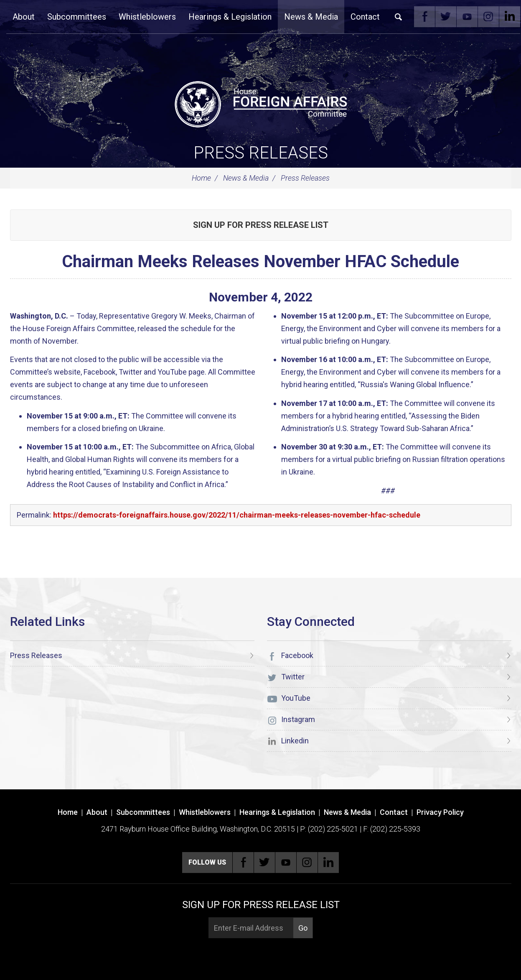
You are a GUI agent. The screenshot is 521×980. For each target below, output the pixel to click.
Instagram (488, 17)
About (24, 17)
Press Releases (261, 153)
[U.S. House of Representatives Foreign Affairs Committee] (261, 103)
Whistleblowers (147, 17)
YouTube (467, 17)
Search (399, 17)
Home (201, 178)
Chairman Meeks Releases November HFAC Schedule (260, 262)
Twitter (446, 17)
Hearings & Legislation (230, 17)
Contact (365, 17)
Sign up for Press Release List (261, 225)
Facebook (424, 17)
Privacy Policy (440, 812)
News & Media (311, 17)
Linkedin (510, 17)
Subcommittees (77, 17)
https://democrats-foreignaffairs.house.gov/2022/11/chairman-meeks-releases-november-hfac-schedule (237, 515)
